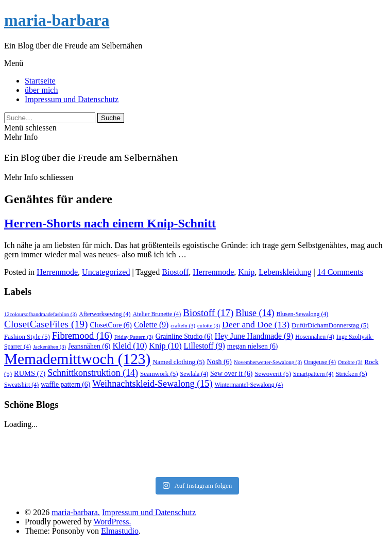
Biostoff (175, 272)
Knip (246, 272)
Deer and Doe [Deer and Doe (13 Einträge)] (256, 324)
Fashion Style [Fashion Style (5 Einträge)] (27, 336)
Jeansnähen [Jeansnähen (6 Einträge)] (89, 346)
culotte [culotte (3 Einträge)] (209, 326)
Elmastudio (120, 531)
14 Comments (340, 272)
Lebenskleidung (285, 272)
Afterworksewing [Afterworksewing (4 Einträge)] (105, 314)
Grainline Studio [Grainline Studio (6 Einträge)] (184, 336)
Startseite (40, 81)
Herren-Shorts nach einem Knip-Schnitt (110, 223)
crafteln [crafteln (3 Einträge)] (183, 326)
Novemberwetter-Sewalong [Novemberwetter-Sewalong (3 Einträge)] (268, 362)
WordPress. (112, 522)
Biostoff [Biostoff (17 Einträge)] (208, 313)
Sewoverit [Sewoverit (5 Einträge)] (273, 374)
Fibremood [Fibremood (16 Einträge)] (82, 335)
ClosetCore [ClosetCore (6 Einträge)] (111, 325)
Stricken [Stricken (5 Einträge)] (351, 374)
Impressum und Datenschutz (72, 99)
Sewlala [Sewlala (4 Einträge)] (194, 374)
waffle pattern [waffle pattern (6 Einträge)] (65, 384)
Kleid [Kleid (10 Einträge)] (130, 346)
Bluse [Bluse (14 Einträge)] (255, 313)
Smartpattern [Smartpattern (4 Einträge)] (313, 374)
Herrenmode (57, 272)
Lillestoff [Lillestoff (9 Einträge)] (204, 346)
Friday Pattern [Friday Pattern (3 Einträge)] (134, 337)
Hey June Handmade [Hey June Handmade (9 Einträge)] (254, 336)
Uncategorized (106, 272)
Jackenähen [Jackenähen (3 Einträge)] (49, 347)
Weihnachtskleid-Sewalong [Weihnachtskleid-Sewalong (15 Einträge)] (152, 384)
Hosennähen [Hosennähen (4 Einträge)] (315, 337)
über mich (41, 90)
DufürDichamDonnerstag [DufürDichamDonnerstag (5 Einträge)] (330, 325)
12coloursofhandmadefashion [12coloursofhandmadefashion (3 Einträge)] (40, 314)
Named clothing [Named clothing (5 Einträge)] (178, 362)
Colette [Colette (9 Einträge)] (151, 325)
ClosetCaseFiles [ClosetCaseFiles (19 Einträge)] (46, 324)
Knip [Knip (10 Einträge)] (165, 346)
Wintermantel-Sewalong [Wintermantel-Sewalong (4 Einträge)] (249, 385)
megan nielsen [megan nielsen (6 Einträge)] (253, 346)
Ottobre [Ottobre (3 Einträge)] (350, 362)
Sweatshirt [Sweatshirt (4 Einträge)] (21, 385)
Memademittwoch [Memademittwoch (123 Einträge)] (77, 359)
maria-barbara (57, 20)
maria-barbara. (76, 512)
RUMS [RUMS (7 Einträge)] (30, 373)
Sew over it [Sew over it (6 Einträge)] (231, 374)
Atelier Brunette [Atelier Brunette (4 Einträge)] (157, 314)
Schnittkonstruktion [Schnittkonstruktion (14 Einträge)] (93, 373)
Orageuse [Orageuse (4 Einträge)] (320, 362)
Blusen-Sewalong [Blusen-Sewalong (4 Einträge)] (302, 314)
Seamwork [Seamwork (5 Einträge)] (159, 374)
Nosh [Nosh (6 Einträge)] (219, 362)
